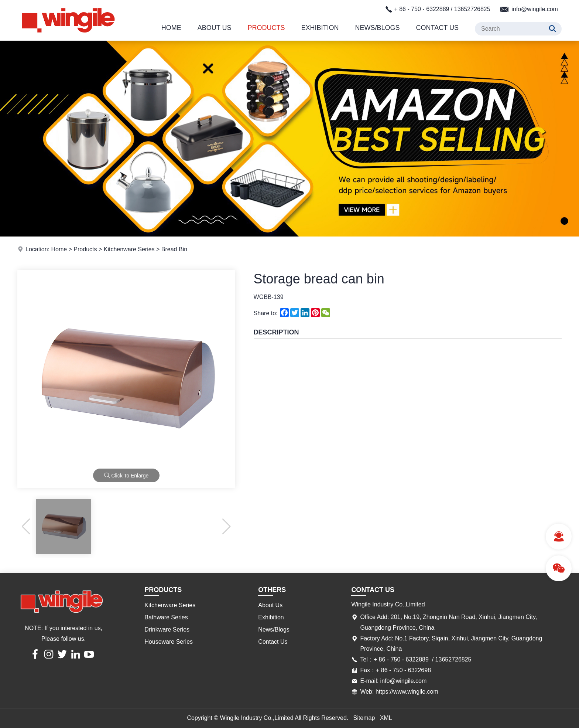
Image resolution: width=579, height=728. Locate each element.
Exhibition (320, 28)
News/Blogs (378, 28)
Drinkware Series (167, 630)
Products (266, 28)
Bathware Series (166, 617)
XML (386, 718)
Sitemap (364, 718)
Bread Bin (174, 249)
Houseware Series (169, 642)
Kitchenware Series (129, 249)
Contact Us (437, 28)
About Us (215, 28)
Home (171, 28)
